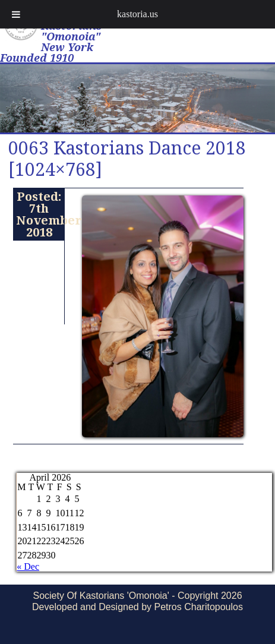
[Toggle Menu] (16, 14)
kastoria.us (137, 14)
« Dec (28, 566)
